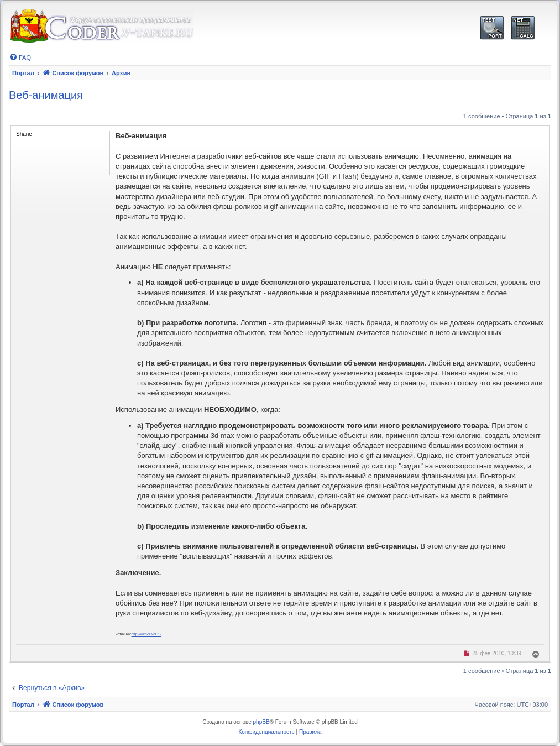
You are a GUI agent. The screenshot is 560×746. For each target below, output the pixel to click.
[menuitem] (20, 58)
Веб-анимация (46, 95)
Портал (23, 73)
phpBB (261, 722)
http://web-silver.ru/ (147, 634)
